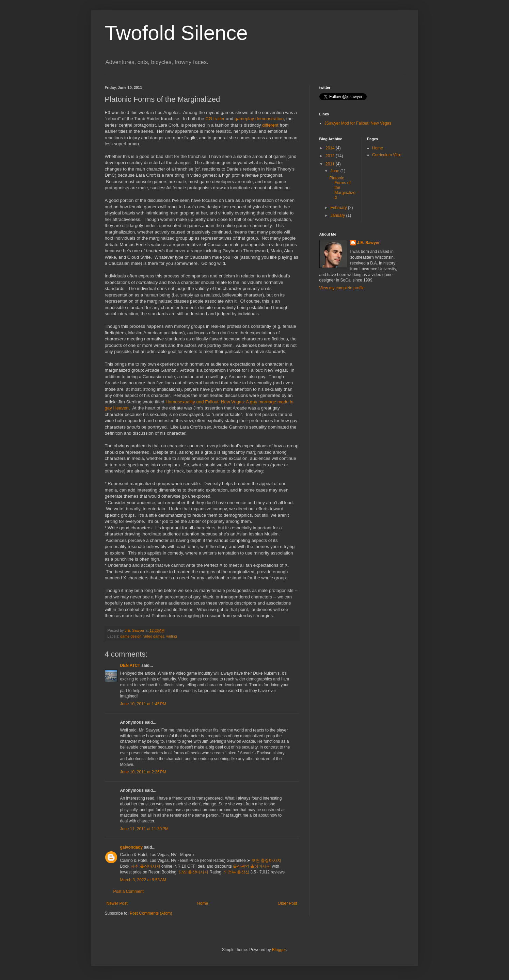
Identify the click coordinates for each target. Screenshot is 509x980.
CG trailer (215, 119)
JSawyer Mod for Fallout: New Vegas (358, 123)
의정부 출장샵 (236, 872)
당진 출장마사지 (194, 872)
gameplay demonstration (259, 119)
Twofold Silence (176, 33)
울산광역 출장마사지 (252, 866)
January (338, 215)
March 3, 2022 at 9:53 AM (143, 880)
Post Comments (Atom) (151, 913)
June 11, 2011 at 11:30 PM (144, 829)
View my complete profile (342, 288)
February (339, 208)
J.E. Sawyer (369, 243)
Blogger (279, 950)
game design (131, 636)
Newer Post (117, 903)
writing (171, 636)
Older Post (288, 903)
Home (203, 903)
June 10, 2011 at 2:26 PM (143, 772)
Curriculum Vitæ (387, 155)
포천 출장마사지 (266, 861)
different (271, 125)
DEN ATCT (130, 665)
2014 (331, 148)
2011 (331, 164)
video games (154, 636)
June (335, 171)
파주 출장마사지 (145, 866)
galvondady (132, 847)
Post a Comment (129, 891)
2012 (331, 156)
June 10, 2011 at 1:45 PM (143, 704)
